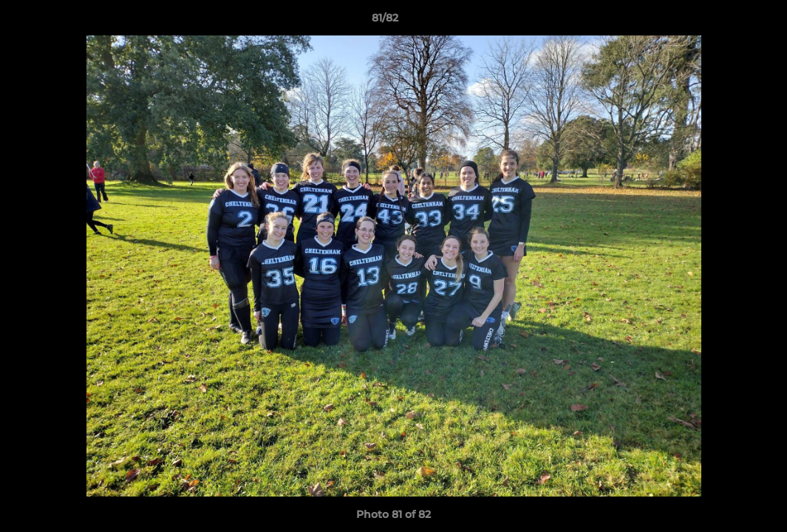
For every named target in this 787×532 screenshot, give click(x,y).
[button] (725, 21)
